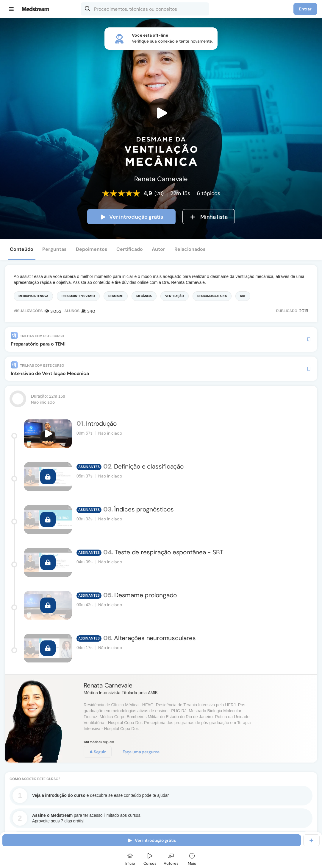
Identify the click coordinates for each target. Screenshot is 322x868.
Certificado (130, 249)
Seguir (98, 752)
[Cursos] (150, 858)
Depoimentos (92, 249)
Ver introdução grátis (131, 217)
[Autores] (171, 858)
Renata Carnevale (108, 685)
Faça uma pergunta (141, 752)
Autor (158, 249)
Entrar (305, 9)
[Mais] (192, 858)
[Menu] (11, 9)
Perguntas (54, 249)
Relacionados (190, 249)
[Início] (130, 858)
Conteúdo (22, 249)
